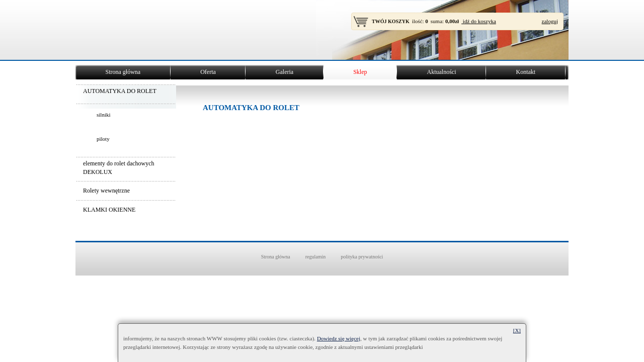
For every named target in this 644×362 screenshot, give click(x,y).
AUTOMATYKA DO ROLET (120, 91)
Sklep (360, 72)
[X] (517, 330)
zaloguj (550, 21)
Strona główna (123, 72)
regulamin (316, 257)
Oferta (208, 72)
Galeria (285, 72)
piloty (103, 139)
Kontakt (526, 72)
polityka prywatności (362, 257)
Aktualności (441, 72)
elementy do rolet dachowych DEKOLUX (119, 168)
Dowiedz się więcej (339, 338)
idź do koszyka (479, 21)
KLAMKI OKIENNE (109, 210)
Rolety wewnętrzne (106, 191)
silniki (104, 115)
